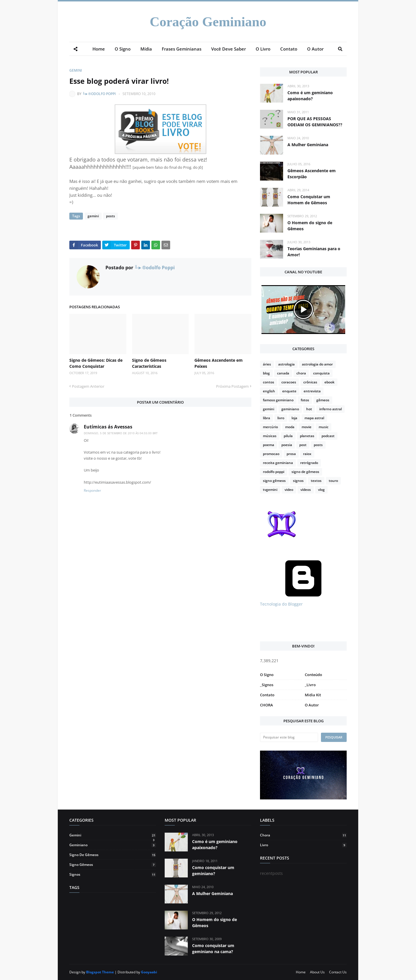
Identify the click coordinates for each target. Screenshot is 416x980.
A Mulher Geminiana (308, 145)
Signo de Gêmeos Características (149, 363)
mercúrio (270, 427)
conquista (321, 373)
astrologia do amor (317, 364)
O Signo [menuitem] (123, 49)
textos (316, 481)
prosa (291, 454)
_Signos (267, 685)
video (289, 490)
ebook (329, 382)
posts (110, 216)
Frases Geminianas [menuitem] (182, 49)
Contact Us (338, 972)
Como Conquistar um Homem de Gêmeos (309, 200)
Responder (92, 490)
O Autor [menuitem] (315, 49)
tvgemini (270, 490)
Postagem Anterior (88, 386)
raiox (307, 454)
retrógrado (309, 463)
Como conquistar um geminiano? (213, 871)
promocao (271, 454)
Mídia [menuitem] (146, 49)
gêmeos (323, 400)
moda (290, 427)
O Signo (267, 675)
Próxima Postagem (232, 386)
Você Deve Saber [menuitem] (229, 49)
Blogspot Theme (100, 972)
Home (301, 972)
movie (307, 427)
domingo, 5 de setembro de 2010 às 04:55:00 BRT (121, 433)
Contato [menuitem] (289, 49)
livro (281, 418)
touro (333, 481)
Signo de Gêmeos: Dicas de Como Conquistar (96, 363)
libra (266, 418)
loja (294, 418)
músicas (270, 436)
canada (283, 373)
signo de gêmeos (305, 472)
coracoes (289, 382)
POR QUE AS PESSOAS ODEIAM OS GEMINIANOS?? (315, 122)
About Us (317, 972)
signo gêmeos (274, 481)
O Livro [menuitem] (263, 49)
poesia (287, 445)
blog (266, 373)
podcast (328, 436)
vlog (321, 490)
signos (298, 481)
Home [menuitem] (99, 49)
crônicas (310, 382)
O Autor (312, 705)
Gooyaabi (149, 972)
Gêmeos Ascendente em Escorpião (312, 174)
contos (269, 382)
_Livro (310, 685)
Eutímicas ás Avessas (108, 427)
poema (269, 445)
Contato (267, 695)
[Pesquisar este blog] (289, 737)
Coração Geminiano (208, 22)
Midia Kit (313, 695)
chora (301, 373)
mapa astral (314, 418)
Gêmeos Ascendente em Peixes (219, 363)
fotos (305, 400)
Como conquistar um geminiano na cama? (213, 949)
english (269, 391)
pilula (288, 436)
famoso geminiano (278, 400)
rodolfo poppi (274, 472)
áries (267, 364)
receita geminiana (278, 463)
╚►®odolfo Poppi (99, 94)
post (303, 445)
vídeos (306, 490)
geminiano (290, 409)
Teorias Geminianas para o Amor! (314, 252)
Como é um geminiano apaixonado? (310, 96)
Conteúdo (313, 675)
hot (309, 409)
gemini (76, 70)
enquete (289, 391)
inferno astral (330, 409)
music (324, 427)
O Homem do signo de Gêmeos (310, 226)
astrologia (286, 364)
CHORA (266, 705)
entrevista (312, 391)
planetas (307, 436)
